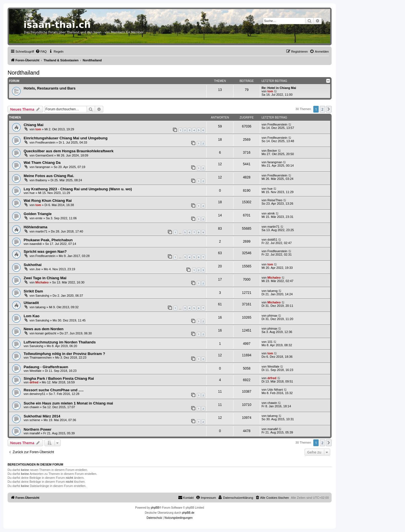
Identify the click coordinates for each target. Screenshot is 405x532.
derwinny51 (37, 394)
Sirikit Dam (33, 291)
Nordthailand (23, 73)
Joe (38, 269)
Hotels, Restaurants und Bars (50, 88)
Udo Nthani (275, 390)
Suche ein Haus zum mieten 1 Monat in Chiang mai (68, 403)
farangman (43, 167)
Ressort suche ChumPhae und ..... (54, 390)
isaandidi (36, 244)
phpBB (155, 508)
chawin (34, 407)
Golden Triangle (38, 214)
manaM (35, 433)
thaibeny (41, 180)
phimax (272, 316)
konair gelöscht (46, 333)
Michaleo (42, 282)
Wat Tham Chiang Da (42, 163)
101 (270, 342)
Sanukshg (42, 296)
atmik (271, 213)
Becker (272, 151)
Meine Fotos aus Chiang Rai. (49, 176)
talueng (273, 291)
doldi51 (272, 240)
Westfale (36, 371)
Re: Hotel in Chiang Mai (279, 88)
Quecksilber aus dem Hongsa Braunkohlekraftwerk (69, 151)
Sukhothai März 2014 (42, 416)
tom (270, 91)
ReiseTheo (275, 200)
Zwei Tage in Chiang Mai (45, 278)
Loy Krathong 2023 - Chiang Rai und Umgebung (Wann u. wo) (78, 189)
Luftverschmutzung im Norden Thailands (60, 342)
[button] (329, 109)
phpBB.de (188, 513)
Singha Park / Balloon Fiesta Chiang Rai (59, 378)
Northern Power (38, 429)
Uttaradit (31, 303)
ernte (39, 218)
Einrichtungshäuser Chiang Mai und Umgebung (66, 138)
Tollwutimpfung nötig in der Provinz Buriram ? (64, 354)
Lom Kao (31, 316)
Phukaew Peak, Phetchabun (48, 240)
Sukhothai (33, 265)
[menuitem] (41, 52)
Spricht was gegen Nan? (45, 252)
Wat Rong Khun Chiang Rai (48, 201)
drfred (34, 382)
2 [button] (322, 109)
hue (32, 193)
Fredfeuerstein (277, 124)
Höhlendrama (35, 227)
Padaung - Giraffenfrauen (46, 367)
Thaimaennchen (41, 357)
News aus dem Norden (43, 329)
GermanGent (44, 155)
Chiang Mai (33, 125)
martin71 (41, 231)
